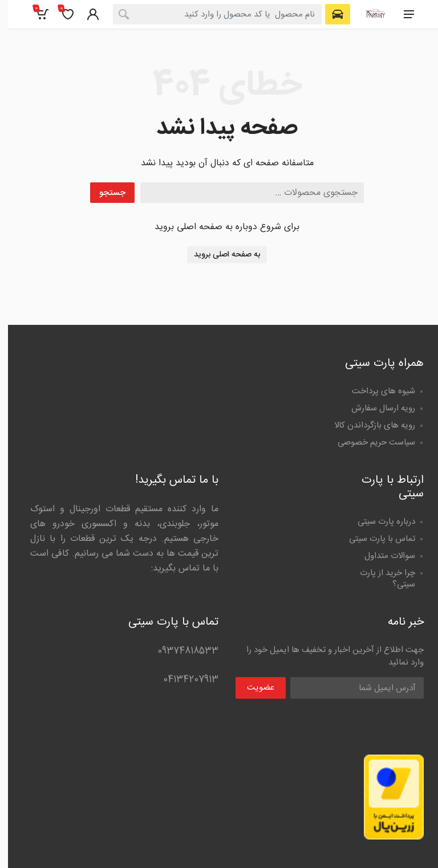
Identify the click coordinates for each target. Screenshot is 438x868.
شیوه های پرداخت (376, 391)
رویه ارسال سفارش (375, 408)
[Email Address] (349, 688)
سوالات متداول (382, 556)
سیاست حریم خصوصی (368, 443)
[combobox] (209, 14)
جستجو (104, 193)
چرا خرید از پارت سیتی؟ (380, 579)
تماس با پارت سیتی (374, 539)
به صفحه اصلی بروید (219, 255)
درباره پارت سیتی (378, 522)
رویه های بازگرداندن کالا (367, 425)
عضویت (253, 688)
